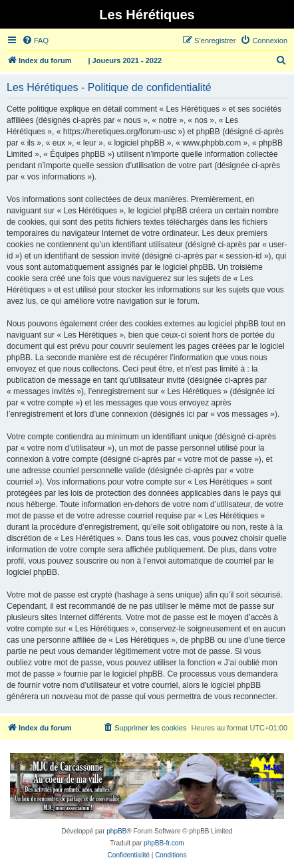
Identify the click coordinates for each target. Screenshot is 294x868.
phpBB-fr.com (164, 843)
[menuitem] (35, 41)
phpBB (116, 831)
